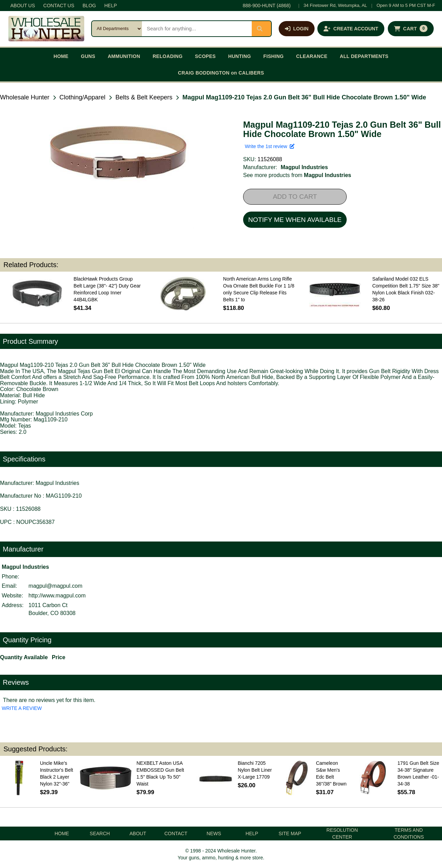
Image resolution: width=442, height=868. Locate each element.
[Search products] (197, 29)
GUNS (88, 56)
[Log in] (297, 29)
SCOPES (205, 56)
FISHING (274, 56)
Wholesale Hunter (25, 97)
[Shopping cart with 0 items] (411, 29)
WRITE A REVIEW (22, 708)
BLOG (89, 6)
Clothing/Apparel (82, 97)
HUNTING (240, 56)
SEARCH (100, 833)
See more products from (297, 175)
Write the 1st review (270, 146)
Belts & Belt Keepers (144, 97)
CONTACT (176, 833)
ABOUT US (23, 6)
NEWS (214, 833)
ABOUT (138, 833)
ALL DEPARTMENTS (364, 56)
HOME (61, 56)
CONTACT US (59, 6)
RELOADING (168, 56)
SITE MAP (290, 833)
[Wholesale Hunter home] (46, 29)
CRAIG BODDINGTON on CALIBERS (221, 73)
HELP (111, 6)
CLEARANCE (312, 56)
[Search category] (117, 29)
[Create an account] (351, 29)
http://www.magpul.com (57, 596)
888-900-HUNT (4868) (267, 6)
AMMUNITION (124, 56)
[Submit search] (261, 29)
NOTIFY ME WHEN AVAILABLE (295, 220)
